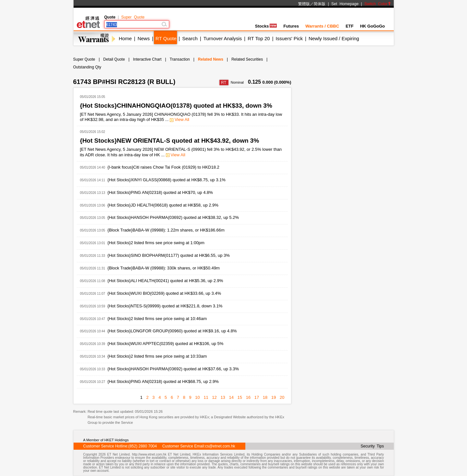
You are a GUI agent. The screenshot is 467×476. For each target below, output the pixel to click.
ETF (350, 26)
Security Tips (372, 446)
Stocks (266, 26)
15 (240, 397)
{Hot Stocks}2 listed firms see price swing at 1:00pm (156, 243)
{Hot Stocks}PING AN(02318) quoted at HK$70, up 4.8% (160, 192)
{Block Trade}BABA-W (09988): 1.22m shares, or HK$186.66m (166, 230)
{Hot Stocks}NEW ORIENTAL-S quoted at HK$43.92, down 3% (170, 141)
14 (231, 397)
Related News (211, 59)
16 (248, 397)
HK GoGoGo (373, 26)
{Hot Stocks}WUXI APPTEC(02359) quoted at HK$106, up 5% (166, 344)
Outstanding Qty (87, 67)
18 (265, 397)
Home (125, 38)
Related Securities (247, 59)
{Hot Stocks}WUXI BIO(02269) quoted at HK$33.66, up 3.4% (164, 293)
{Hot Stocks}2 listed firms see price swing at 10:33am (157, 356)
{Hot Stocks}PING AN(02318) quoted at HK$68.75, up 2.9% (163, 381)
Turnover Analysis (223, 38)
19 (274, 397)
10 (197, 397)
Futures (291, 26)
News (144, 38)
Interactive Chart (147, 59)
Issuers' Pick (289, 38)
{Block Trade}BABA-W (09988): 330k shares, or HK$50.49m (164, 268)
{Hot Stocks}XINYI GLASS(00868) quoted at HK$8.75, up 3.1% (167, 180)
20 (282, 397)
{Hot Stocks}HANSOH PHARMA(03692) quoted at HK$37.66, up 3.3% (173, 369)
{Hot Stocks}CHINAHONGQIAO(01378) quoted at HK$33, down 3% (176, 106)
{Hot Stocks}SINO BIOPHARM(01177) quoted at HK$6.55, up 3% (169, 255)
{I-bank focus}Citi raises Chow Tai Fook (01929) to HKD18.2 (163, 167)
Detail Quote (114, 59)
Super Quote (133, 17)
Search (190, 38)
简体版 (320, 4)
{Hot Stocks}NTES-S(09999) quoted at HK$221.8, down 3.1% (165, 306)
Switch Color (378, 4)
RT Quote (166, 38)
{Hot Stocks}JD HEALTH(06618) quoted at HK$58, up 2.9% (163, 205)
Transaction (180, 59)
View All (180, 119)
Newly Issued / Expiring (334, 38)
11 (206, 397)
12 (214, 397)
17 (257, 397)
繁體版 (304, 4)
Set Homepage (345, 4)
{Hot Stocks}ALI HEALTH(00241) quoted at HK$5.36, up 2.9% (165, 281)
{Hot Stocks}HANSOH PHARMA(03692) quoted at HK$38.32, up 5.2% (173, 217)
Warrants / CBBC (322, 26)
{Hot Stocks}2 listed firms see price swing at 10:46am (157, 319)
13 (223, 397)
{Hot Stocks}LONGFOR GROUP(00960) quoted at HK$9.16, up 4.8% (172, 331)
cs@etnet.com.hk (220, 446)
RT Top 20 (259, 38)
